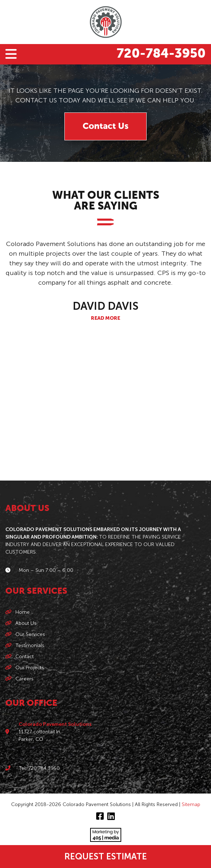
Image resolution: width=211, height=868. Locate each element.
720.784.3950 (44, 768)
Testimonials (30, 645)
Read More (105, 318)
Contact (24, 657)
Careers (24, 679)
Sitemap (191, 804)
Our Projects (30, 668)
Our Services (30, 634)
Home (23, 612)
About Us (26, 623)
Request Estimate (106, 856)
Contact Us (105, 126)
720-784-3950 (161, 54)
